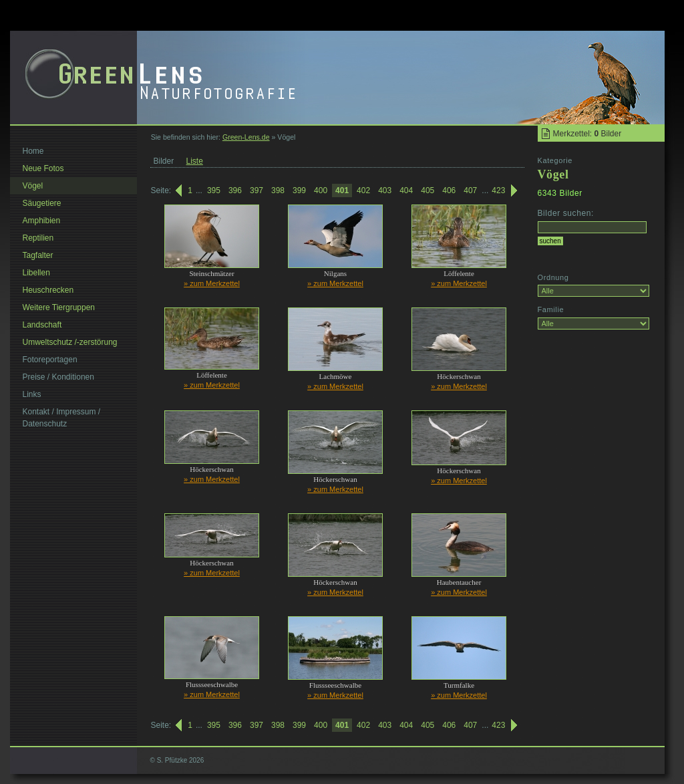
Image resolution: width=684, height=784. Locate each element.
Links (32, 394)
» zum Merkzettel (212, 283)
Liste (195, 161)
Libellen (36, 273)
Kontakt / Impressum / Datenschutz (62, 418)
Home (33, 151)
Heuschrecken (48, 290)
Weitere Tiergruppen (59, 307)
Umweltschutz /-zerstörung (70, 342)
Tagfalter (38, 255)
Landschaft (42, 325)
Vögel (33, 186)
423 (498, 190)
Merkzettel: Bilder (587, 134)
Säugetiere (42, 203)
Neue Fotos (43, 168)
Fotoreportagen (50, 360)
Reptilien (38, 238)
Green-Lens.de (246, 137)
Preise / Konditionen (58, 377)
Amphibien (42, 221)
